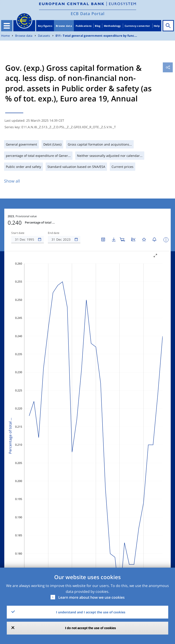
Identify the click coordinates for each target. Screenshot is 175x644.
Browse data (64, 26)
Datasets (44, 36)
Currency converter (137, 26)
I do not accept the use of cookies (91, 628)
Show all (12, 181)
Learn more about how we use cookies (91, 597)
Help (157, 26)
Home (5, 36)
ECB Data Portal (88, 14)
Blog (98, 26)
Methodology (112, 26)
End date (54, 233)
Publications (84, 26)
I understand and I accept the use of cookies (91, 612)
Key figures (45, 26)
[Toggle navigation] (7, 26)
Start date (18, 233)
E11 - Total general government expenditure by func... (96, 36)
